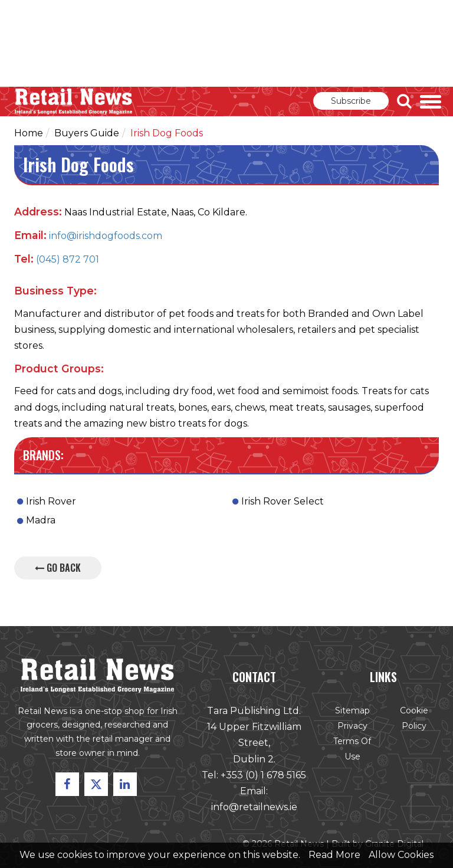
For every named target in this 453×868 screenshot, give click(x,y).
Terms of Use (351, 751)
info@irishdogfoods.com (106, 236)
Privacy (351, 728)
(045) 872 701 (68, 259)
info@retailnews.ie (254, 808)
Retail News (74, 101)
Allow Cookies (401, 855)
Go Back (58, 568)
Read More (334, 855)
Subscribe (351, 101)
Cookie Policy (411, 720)
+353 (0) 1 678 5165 (263, 776)
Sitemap (351, 712)
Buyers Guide (87, 133)
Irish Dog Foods (167, 133)
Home (29, 133)
